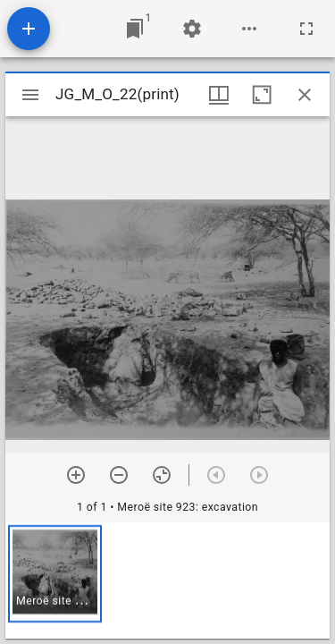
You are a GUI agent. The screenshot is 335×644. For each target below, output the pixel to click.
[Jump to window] (135, 29)
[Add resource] (29, 29)
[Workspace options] (249, 29)
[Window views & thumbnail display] (219, 95)
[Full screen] (306, 29)
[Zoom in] (76, 475)
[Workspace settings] (192, 29)
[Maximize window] (262, 95)
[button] (55, 574)
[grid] (167, 580)
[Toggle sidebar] (30, 95)
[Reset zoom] (162, 475)
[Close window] (305, 95)
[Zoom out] (119, 475)
